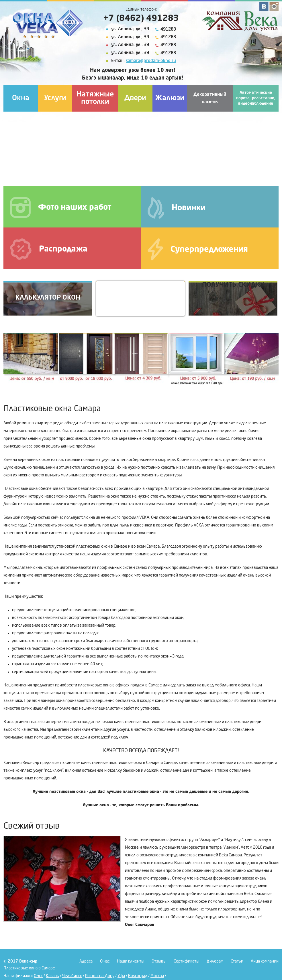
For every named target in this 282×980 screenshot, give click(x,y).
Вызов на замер (140, 298)
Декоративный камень (210, 98)
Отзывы (159, 961)
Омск (38, 976)
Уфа (121, 976)
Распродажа (49, 249)
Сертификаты (186, 961)
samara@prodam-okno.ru (151, 61)
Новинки (177, 208)
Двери (135, 98)
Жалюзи (170, 98)
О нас (105, 961)
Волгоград (138, 976)
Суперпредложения (198, 249)
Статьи (237, 961)
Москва (157, 976)
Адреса (86, 961)
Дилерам (215, 961)
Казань (52, 976)
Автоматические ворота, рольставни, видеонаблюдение (256, 98)
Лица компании (265, 961)
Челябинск (72, 976)
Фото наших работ (61, 207)
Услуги (55, 98)
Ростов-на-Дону (100, 976)
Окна (21, 98)
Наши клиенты (131, 961)
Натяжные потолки (95, 98)
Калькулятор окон (48, 298)
